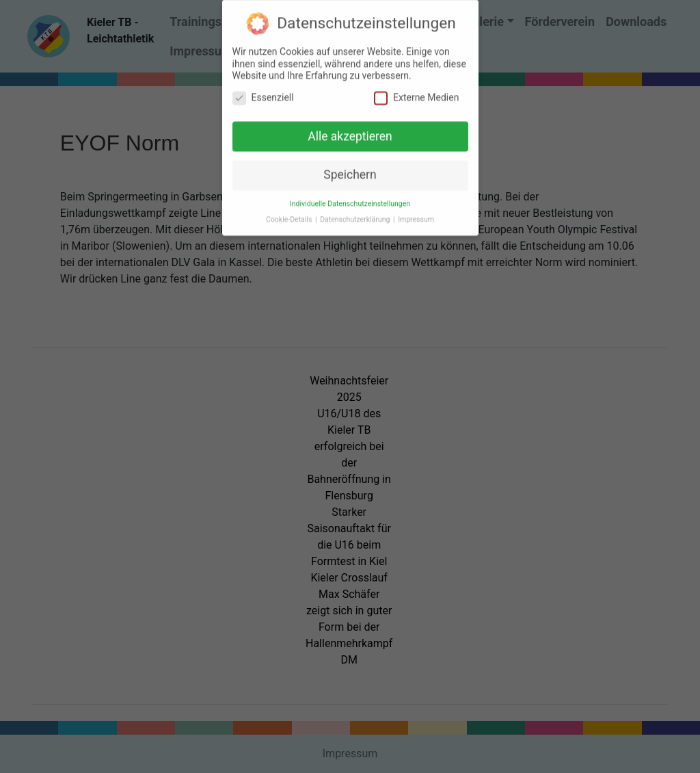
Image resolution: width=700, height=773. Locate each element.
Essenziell (263, 93)
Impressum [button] (416, 215)
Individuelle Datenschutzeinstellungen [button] (350, 199)
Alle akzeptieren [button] (350, 132)
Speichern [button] (350, 170)
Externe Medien (416, 93)
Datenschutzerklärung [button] (356, 215)
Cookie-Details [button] (290, 215)
